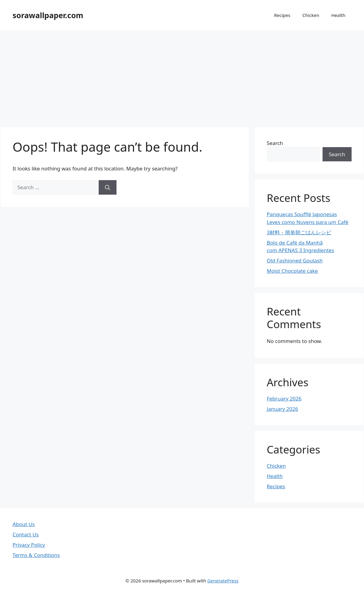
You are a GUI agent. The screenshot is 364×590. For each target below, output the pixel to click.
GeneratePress (223, 581)
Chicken (311, 15)
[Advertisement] (182, 76)
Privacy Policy (29, 545)
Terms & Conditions (36, 555)
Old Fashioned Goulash (295, 260)
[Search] (108, 187)
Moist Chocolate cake (292, 271)
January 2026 (283, 409)
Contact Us (26, 534)
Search (275, 143)
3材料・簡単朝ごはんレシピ (299, 232)
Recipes (282, 15)
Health (338, 15)
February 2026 (284, 399)
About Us (24, 524)
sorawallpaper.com (48, 15)
